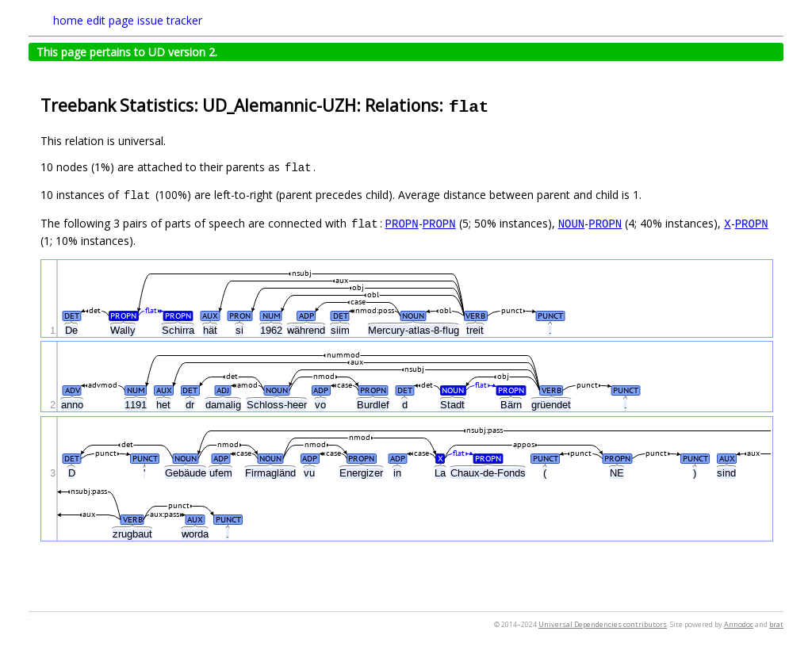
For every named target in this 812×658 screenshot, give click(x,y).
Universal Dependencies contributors (603, 624)
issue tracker (170, 20)
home (68, 20)
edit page (110, 20)
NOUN (572, 223)
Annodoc (739, 624)
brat (776, 624)
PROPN (402, 223)
